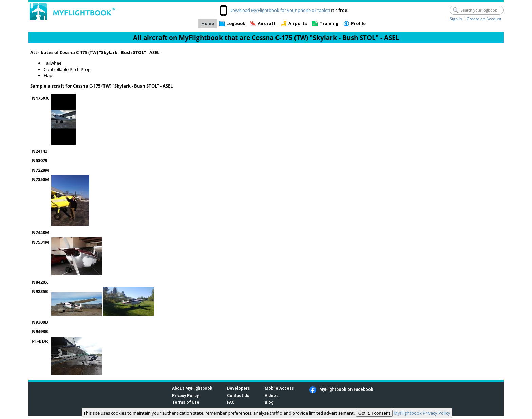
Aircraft (267, 24)
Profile (358, 24)
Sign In (456, 19)
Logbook (236, 24)
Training (329, 24)
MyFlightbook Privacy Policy (422, 413)
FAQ (231, 402)
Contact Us (238, 395)
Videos (272, 395)
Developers (239, 388)
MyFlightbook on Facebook (346, 389)
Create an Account (484, 19)
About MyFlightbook (192, 388)
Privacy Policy (185, 395)
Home (208, 24)
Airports (298, 24)
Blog (269, 402)
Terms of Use (186, 402)
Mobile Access (279, 388)
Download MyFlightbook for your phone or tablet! (280, 10)
